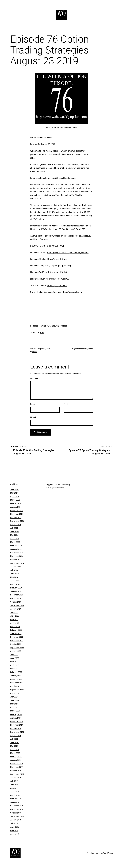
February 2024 (16, 588)
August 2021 (16, 693)
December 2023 (17, 595)
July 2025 (14, 528)
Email (66, 404)
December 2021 (17, 679)
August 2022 (16, 651)
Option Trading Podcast (41, 138)
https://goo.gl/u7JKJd (57, 285)
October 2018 (16, 813)
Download (63, 326)
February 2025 (16, 546)
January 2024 (16, 591)
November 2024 (17, 556)
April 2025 (14, 539)
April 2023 (14, 623)
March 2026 (15, 500)
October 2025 (16, 517)
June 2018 (15, 827)
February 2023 (16, 630)
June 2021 (15, 700)
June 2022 (15, 658)
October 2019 (16, 771)
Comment (35, 378)
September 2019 (17, 774)
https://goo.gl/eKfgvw (72, 292)
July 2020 (14, 739)
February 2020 (16, 757)
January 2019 (16, 802)
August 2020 (16, 735)
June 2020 (15, 742)
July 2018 (14, 823)
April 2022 (14, 665)
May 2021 (14, 704)
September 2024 (17, 563)
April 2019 (14, 792)
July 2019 (14, 781)
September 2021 (17, 690)
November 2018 (17, 809)
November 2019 (17, 767)
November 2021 (17, 683)
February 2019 (16, 799)
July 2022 (14, 655)
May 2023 (14, 619)
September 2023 (17, 605)
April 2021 (14, 707)
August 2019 (16, 778)
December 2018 (17, 806)
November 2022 (17, 641)
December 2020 (17, 721)
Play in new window (48, 326)
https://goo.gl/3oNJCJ (59, 279)
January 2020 (16, 760)
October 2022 (16, 644)
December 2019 (17, 764)
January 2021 (16, 718)
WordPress (108, 853)
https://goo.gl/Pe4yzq (61, 266)
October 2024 (16, 560)
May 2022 (14, 662)
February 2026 (16, 503)
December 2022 (17, 637)
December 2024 (17, 553)
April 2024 (14, 581)
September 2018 (17, 816)
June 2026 (15, 489)
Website (34, 417)
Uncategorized (88, 349)
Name (33, 404)
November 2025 (17, 514)
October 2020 (16, 728)
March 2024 (15, 584)
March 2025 (15, 542)
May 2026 (14, 493)
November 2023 (17, 598)
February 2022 (16, 672)
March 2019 (15, 795)
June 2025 (15, 532)
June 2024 (15, 574)
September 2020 (17, 732)
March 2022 (15, 669)
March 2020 (15, 753)
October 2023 (16, 602)
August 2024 (16, 567)
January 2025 (16, 549)
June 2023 (15, 616)
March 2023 (15, 626)
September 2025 (17, 521)
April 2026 (14, 496)
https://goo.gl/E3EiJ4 (57, 259)
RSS (42, 332)
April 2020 (14, 749)
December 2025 (17, 510)
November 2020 (17, 725)
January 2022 (16, 676)
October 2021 (16, 686)
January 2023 (16, 633)
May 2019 (14, 788)
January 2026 (16, 507)
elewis (35, 352)
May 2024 (14, 577)
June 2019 (15, 785)
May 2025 (14, 535)
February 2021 (16, 714)
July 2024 (14, 570)
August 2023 (16, 609)
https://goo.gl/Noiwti (58, 272)
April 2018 (14, 834)
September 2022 (17, 648)
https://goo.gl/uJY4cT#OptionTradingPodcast (68, 252)
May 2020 (14, 746)
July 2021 (14, 697)
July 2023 (14, 612)
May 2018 (14, 830)
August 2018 (16, 820)
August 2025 (16, 524)
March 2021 (15, 711)
